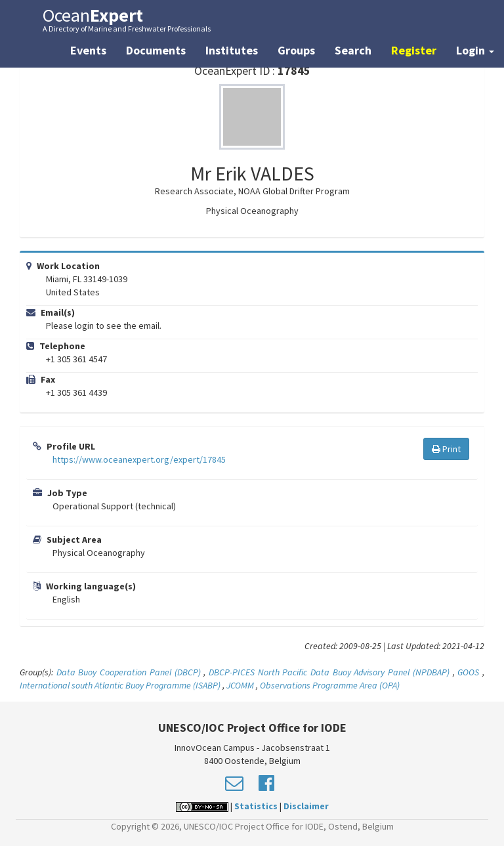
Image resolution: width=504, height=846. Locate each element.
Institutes (232, 50)
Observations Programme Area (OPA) (330, 685)
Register (414, 50)
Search (353, 50)
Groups (296, 50)
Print (446, 449)
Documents (156, 50)
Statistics (256, 806)
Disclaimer (306, 806)
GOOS (468, 672)
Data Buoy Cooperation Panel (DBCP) (129, 672)
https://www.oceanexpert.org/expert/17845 (139, 459)
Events (88, 50)
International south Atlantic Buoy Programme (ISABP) (120, 685)
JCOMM (240, 685)
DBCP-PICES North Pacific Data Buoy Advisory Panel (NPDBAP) (329, 672)
